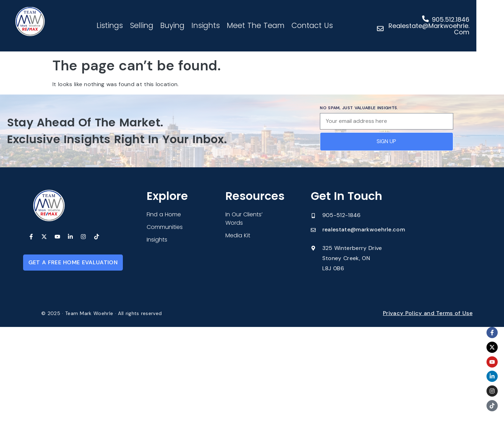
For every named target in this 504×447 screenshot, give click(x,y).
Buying (185, 25)
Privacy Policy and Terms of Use (428, 313)
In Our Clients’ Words (244, 219)
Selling (154, 25)
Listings (122, 25)
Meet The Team (268, 25)
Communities (165, 227)
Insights (218, 25)
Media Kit (238, 235)
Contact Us (325, 25)
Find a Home (164, 214)
